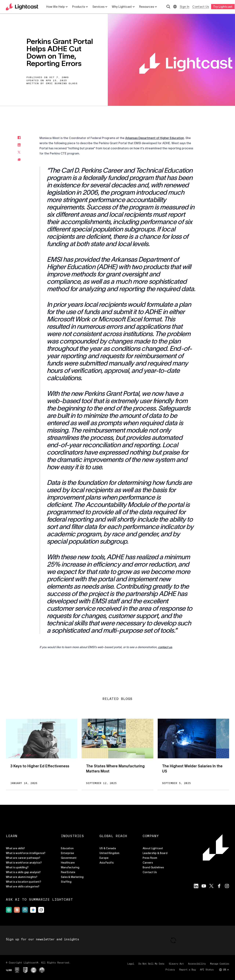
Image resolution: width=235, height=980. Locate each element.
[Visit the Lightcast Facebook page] (219, 886)
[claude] (17, 910)
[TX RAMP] (42, 970)
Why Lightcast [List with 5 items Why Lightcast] (123, 7)
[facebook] (19, 138)
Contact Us (201, 7)
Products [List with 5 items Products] (80, 7)
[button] (165, 647)
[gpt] (9, 910)
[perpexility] (25, 910)
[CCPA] (34, 970)
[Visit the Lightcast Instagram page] (227, 886)
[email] (19, 160)
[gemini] (33, 910)
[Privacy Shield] (25, 970)
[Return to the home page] (22, 7)
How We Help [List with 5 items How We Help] (57, 7)
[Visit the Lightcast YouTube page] (204, 886)
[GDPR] (17, 970)
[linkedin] (19, 145)
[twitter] (19, 152)
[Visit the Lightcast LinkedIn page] (196, 886)
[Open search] (168, 7)
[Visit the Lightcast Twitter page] (211, 886)
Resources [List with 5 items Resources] (148, 7)
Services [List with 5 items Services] (100, 7)
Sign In (185, 7)
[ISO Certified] (9, 970)
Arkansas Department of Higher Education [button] (155, 138)
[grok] (41, 910)
